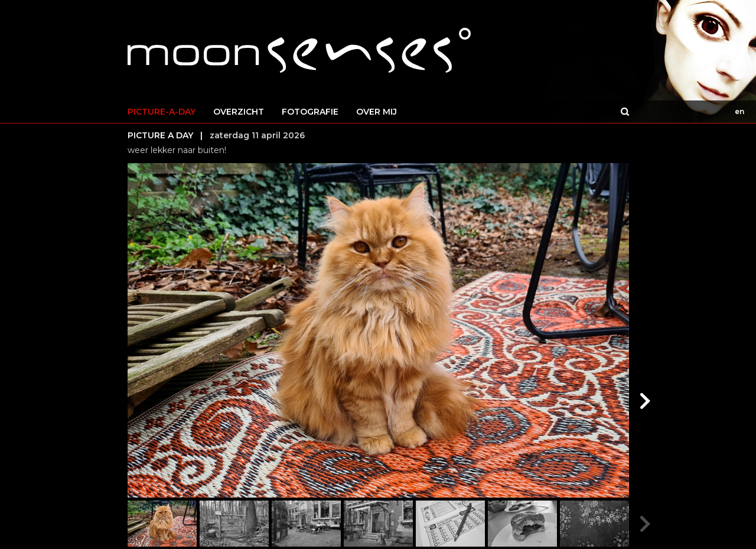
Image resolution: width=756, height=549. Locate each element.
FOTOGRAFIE (310, 112)
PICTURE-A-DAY (162, 112)
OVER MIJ (377, 112)
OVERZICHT (239, 112)
